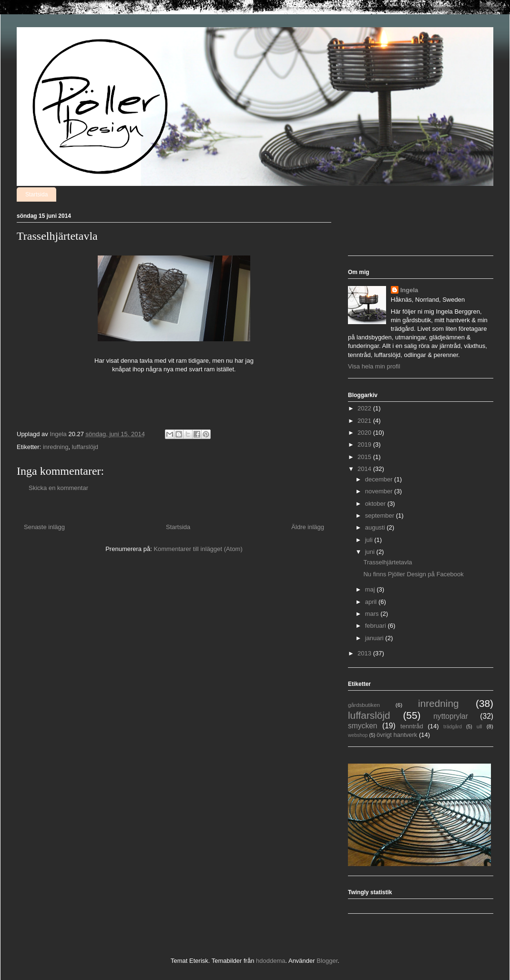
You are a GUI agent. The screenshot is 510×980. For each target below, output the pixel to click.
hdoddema (270, 961)
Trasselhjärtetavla (388, 562)
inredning (56, 447)
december (380, 479)
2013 (365, 653)
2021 (365, 421)
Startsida (36, 194)
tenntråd (412, 726)
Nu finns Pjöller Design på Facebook (413, 574)
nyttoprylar (451, 716)
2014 (365, 469)
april (372, 602)
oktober (376, 504)
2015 (365, 457)
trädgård (453, 727)
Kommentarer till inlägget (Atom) (198, 549)
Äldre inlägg (308, 527)
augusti (376, 527)
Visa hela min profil (374, 366)
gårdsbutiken (364, 705)
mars (373, 614)
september (381, 516)
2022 (365, 408)
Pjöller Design (28, 40)
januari (375, 638)
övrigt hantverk (397, 735)
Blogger (327, 961)
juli (370, 540)
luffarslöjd (85, 447)
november (380, 491)
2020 (365, 433)
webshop (358, 735)
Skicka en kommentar (58, 488)
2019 (365, 444)
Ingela (409, 290)
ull (479, 726)
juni (371, 552)
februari (377, 626)
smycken (363, 726)
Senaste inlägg (44, 527)
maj (371, 589)
